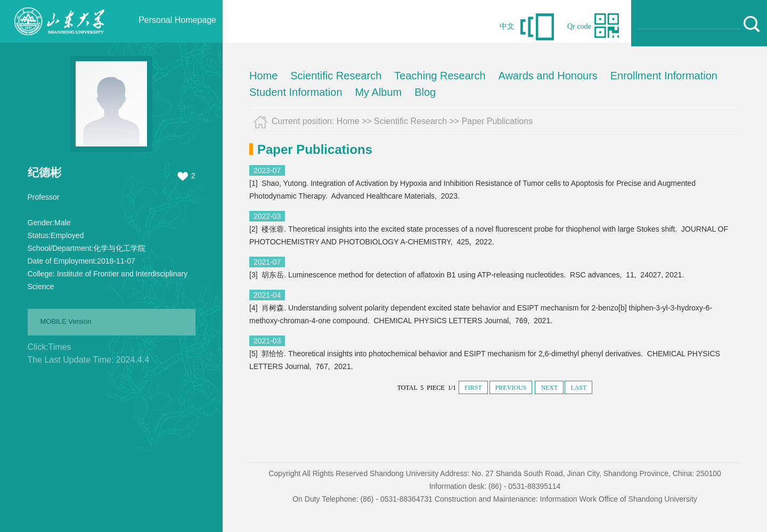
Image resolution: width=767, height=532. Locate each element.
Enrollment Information (664, 76)
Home (263, 76)
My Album (378, 92)
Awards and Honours (548, 76)
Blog (425, 92)
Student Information (296, 92)
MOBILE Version (66, 321)
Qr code (579, 26)
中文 (507, 26)
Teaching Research (440, 76)
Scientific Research (336, 76)
